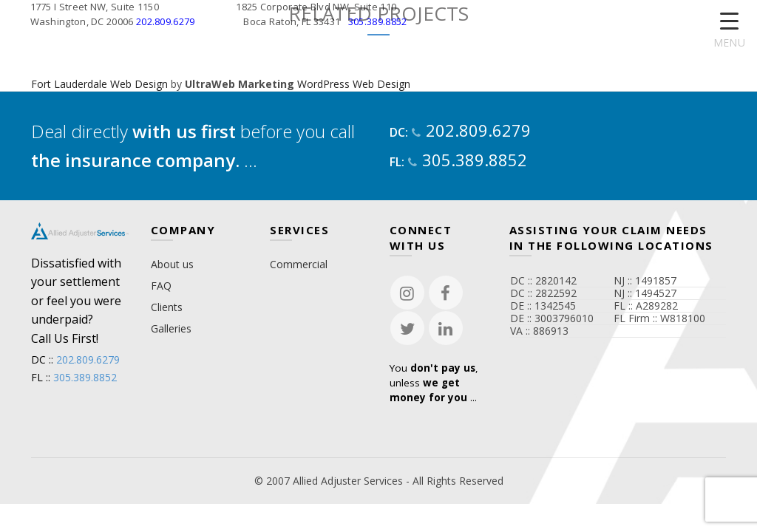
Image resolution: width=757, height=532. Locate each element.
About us (172, 264)
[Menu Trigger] (729, 31)
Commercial (299, 264)
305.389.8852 (378, 21)
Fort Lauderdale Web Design (99, 84)
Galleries (171, 328)
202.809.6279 (166, 21)
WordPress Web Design (354, 84)
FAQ (161, 286)
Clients (167, 307)
